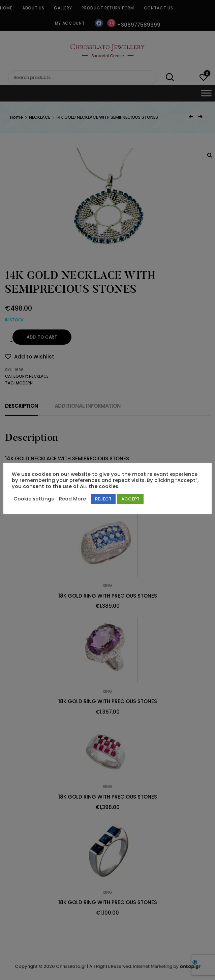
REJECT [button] (103, 499)
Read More (72, 499)
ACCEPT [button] (130, 499)
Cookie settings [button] (34, 499)
